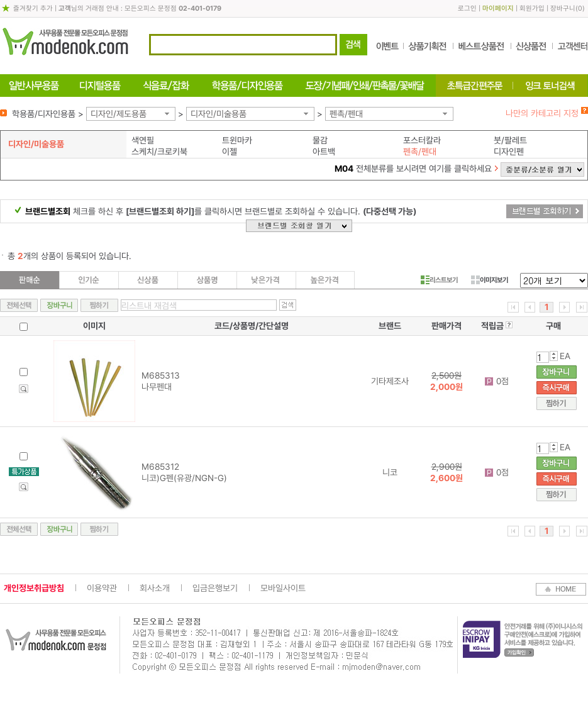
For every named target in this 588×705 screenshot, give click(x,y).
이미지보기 (490, 280)
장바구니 (563, 8)
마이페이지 (498, 8)
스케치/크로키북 (159, 152)
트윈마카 (237, 140)
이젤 (230, 152)
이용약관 (102, 588)
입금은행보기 (215, 588)
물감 (320, 140)
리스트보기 (439, 280)
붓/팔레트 (510, 140)
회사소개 (155, 588)
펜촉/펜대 (346, 114)
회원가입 (532, 8)
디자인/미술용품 (219, 114)
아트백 (324, 152)
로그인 (467, 8)
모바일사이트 (283, 588)
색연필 (143, 140)
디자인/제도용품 (119, 114)
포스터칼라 (422, 140)
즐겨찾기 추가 (33, 8)
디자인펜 (509, 152)
